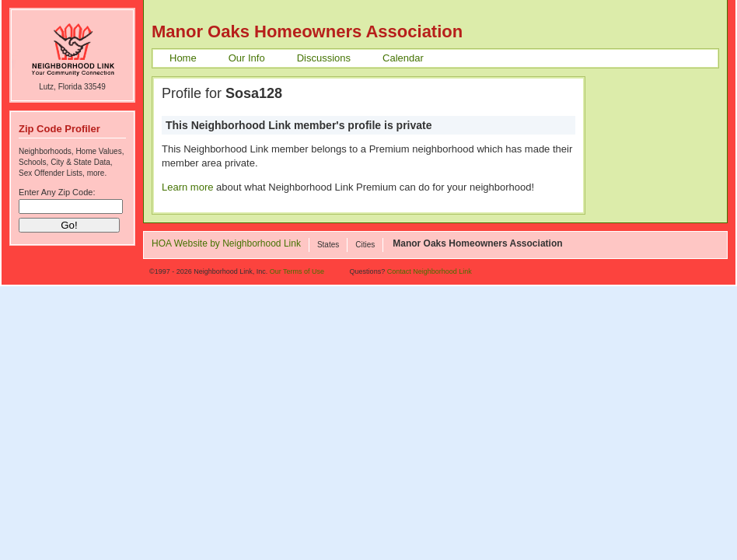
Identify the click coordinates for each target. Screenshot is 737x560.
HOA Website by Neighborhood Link (226, 244)
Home (183, 58)
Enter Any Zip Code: (57, 192)
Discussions (324, 58)
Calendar (403, 58)
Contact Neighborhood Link (430, 271)
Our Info (247, 58)
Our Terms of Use (297, 271)
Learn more (187, 187)
